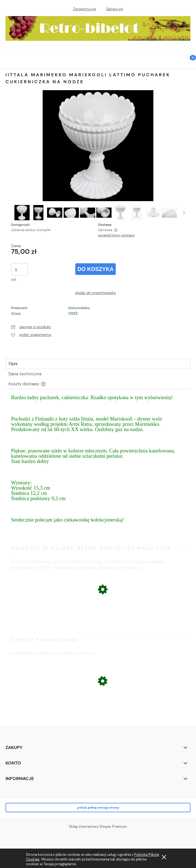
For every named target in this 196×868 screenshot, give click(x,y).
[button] (7, 61)
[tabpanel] (98, 464)
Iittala (16, 313)
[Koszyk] (189, 65)
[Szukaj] (175, 61)
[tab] (98, 364)
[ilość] (19, 269)
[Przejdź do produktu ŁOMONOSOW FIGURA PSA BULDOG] (98, 711)
